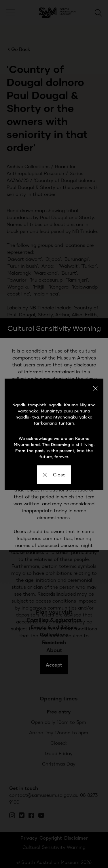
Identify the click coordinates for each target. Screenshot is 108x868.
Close (54, 475)
